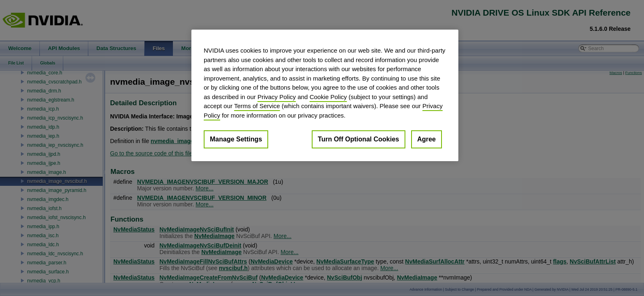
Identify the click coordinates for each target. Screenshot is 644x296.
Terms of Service (257, 106)
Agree (427, 139)
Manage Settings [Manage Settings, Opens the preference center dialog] (236, 139)
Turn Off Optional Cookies (359, 139)
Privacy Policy (277, 97)
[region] (325, 95)
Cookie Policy (328, 97)
